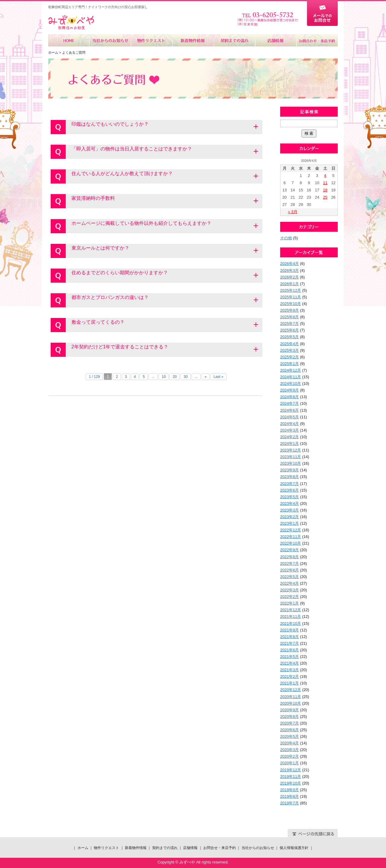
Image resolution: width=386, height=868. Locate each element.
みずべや (71, 22)
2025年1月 (289, 364)
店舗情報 (275, 40)
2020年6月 (289, 730)
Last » (218, 377)
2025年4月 (289, 344)
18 (325, 190)
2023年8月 (289, 477)
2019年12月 (291, 770)
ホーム (69, 40)
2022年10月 (291, 543)
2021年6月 (289, 650)
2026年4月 (289, 264)
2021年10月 (291, 623)
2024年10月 (291, 384)
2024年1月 (289, 443)
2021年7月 (289, 643)
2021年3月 (289, 670)
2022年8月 (289, 557)
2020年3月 (289, 750)
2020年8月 (289, 717)
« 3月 (293, 212)
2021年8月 (289, 637)
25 (325, 197)
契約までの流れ (234, 40)
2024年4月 (289, 424)
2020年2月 (289, 756)
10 (164, 377)
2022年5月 (289, 577)
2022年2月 (289, 597)
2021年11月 (291, 616)
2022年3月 (289, 590)
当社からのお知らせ (110, 40)
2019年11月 (291, 777)
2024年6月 (289, 410)
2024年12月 (291, 370)
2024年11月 (291, 377)
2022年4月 (289, 583)
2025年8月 (289, 317)
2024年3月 (289, 430)
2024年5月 (289, 417)
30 (186, 377)
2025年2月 (289, 357)
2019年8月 (289, 796)
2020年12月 (291, 690)
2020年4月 (289, 743)
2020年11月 (291, 697)
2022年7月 (289, 563)
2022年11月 (291, 537)
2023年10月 (291, 463)
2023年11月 (291, 457)
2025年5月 (289, 337)
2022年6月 (289, 570)
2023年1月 (289, 523)
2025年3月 (289, 350)
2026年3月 (289, 270)
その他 (286, 238)
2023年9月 (289, 470)
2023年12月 (291, 450)
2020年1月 (289, 763)
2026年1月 (289, 284)
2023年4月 (289, 503)
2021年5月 (289, 657)
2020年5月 (289, 736)
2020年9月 (289, 710)
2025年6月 (289, 330)
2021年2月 (289, 676)
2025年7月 (289, 324)
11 (325, 183)
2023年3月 (289, 510)
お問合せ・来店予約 (317, 40)
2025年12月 (291, 290)
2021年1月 (289, 683)
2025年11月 (291, 297)
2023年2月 (289, 517)
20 (174, 377)
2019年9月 (289, 790)
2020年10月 (291, 703)
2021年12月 (291, 610)
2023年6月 (289, 490)
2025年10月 (291, 304)
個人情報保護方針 (294, 848)
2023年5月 (289, 497)
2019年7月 (289, 803)
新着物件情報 (193, 40)
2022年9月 (289, 550)
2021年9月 (289, 630)
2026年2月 (289, 277)
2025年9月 (289, 310)
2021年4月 (289, 663)
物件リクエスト (152, 40)
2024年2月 (289, 437)
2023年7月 (289, 484)
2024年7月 (289, 403)
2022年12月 (291, 530)
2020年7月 (289, 723)
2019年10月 (291, 783)
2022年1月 (289, 603)
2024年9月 (289, 390)
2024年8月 (289, 397)
